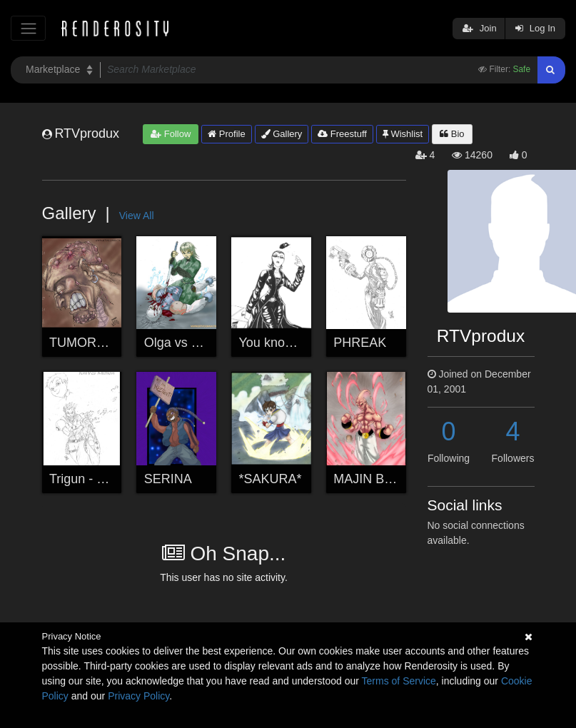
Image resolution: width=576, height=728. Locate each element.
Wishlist (403, 134)
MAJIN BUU (368, 479)
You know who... (286, 343)
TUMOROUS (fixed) (106, 343)
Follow (171, 134)
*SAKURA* (271, 479)
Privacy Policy (138, 696)
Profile (226, 134)
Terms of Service (399, 681)
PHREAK (360, 343)
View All (137, 216)
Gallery (282, 134)
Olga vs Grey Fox (194, 343)
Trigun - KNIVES (96, 479)
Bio (452, 134)
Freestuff (342, 134)
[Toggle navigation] (28, 28)
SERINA (168, 479)
